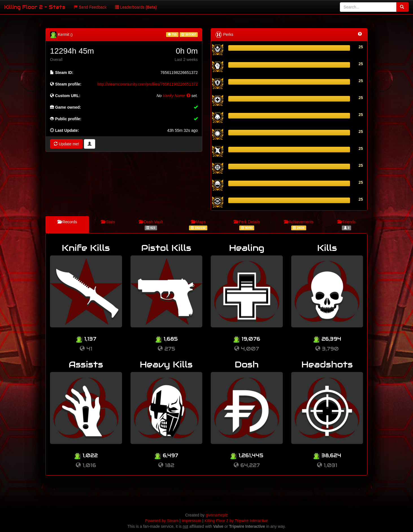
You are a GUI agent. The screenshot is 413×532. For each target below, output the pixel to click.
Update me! (66, 144)
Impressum (191, 521)
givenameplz (217, 515)
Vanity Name (177, 96)
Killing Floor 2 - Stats (35, 7)
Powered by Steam (162, 521)
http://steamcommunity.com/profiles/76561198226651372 (148, 84)
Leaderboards (136, 7)
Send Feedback (90, 7)
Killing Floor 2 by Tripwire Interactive (236, 521)
